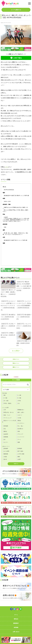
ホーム (16, 615)
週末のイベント (16, 367)
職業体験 (5, 454)
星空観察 (5, 426)
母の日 (5, 459)
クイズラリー (20, 423)
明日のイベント (16, 363)
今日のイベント (16, 359)
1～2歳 (19, 395)
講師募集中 (16, 623)
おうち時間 (6, 451)
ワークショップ (7, 418)
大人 (18, 403)
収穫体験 (5, 437)
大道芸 (5, 457)
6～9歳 (19, 398)
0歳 (4, 395)
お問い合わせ (16, 632)
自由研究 (5, 434)
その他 (19, 418)
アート (19, 440)
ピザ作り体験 (20, 454)
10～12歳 (5, 401)
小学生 (19, 401)
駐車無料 (19, 448)
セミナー (5, 442)
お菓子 (19, 459)
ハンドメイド (20, 437)
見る (4, 429)
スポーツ (19, 415)
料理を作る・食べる (8, 412)
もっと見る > (16, 351)
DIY (4, 440)
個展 (18, 442)
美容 (18, 431)
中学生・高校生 (7, 403)
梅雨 (18, 457)
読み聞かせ (20, 429)
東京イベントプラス (10, 3)
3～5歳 (5, 398)
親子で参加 (20, 451)
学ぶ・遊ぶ (20, 426)
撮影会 (5, 431)
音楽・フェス (6, 415)
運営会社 (16, 619)
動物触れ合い (20, 410)
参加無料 (5, 448)
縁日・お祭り (20, 412)
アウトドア (20, 434)
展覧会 (19, 421)
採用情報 (16, 627)
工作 (4, 410)
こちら (6, 167)
